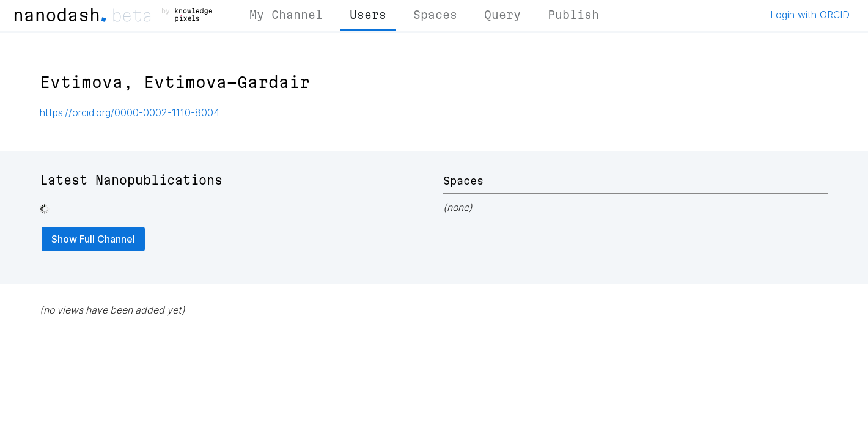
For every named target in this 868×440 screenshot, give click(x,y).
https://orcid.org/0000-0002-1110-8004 (130, 112)
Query (502, 15)
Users (368, 15)
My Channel (286, 15)
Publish (573, 15)
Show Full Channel (93, 239)
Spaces (435, 15)
